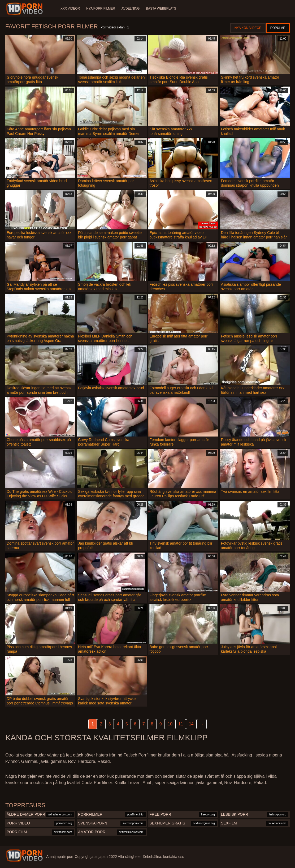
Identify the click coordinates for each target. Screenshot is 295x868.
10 (170, 724)
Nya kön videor (248, 28)
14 (191, 724)
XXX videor (70, 8)
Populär (278, 28)
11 (181, 724)
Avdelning (131, 8)
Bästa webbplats (161, 8)
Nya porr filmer (101, 8)
